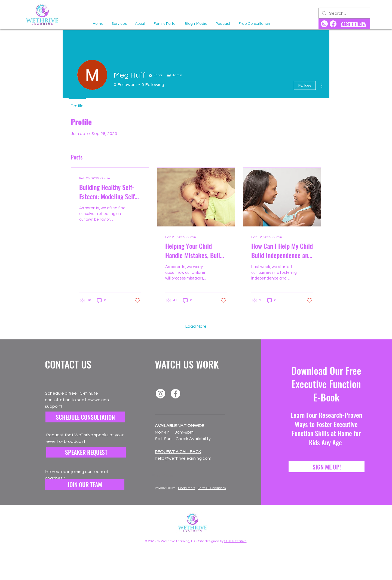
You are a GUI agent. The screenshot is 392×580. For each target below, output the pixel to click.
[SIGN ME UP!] (327, 467)
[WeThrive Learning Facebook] (333, 24)
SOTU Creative (235, 541)
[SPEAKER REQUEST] (86, 452)
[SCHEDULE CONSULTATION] (85, 417)
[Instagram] (160, 394)
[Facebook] (175, 394)
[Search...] (344, 14)
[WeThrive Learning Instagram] (324, 24)
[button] (85, 484)
